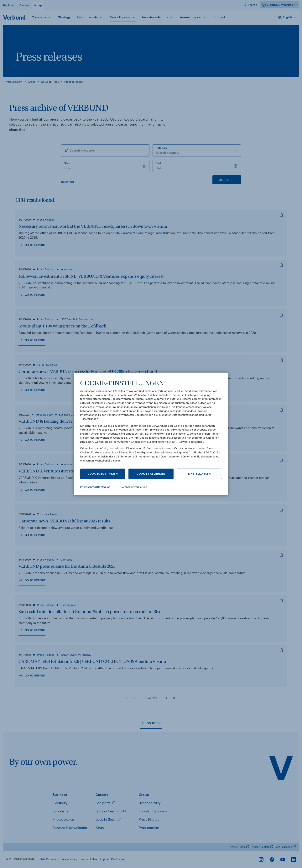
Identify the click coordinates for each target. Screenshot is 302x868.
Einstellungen (199, 474)
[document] (151, 424)
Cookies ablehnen (151, 474)
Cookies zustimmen (103, 474)
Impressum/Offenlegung (95, 487)
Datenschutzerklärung (134, 487)
